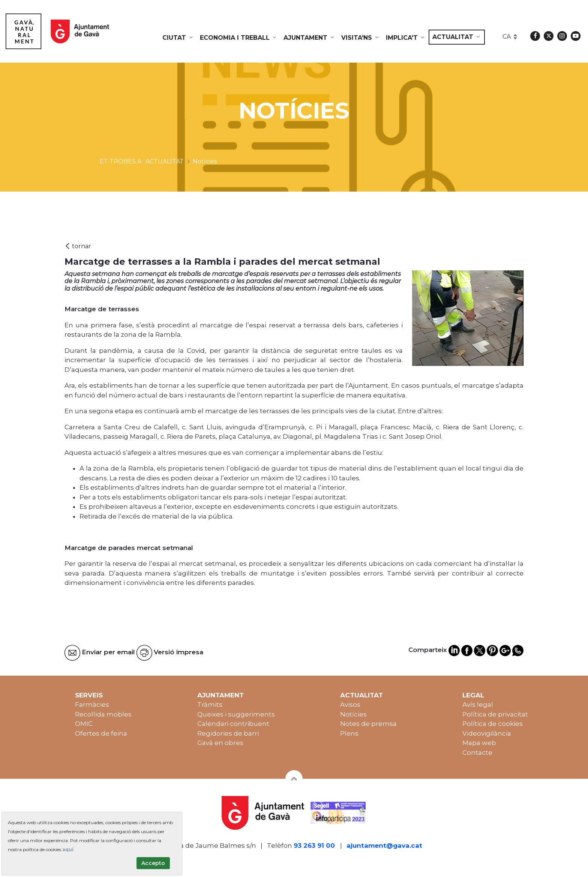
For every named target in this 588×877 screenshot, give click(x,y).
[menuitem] (178, 38)
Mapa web (479, 743)
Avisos (350, 705)
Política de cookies (493, 724)
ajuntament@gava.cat (384, 846)
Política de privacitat (495, 714)
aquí (68, 849)
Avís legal (478, 705)
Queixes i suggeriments (236, 714)
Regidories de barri (228, 733)
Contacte (477, 753)
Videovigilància (487, 733)
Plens (349, 733)
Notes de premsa (368, 724)
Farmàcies (92, 705)
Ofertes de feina (101, 733)
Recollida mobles (103, 714)
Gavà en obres (220, 743)
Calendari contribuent (233, 724)
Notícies (353, 714)
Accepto (153, 863)
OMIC (84, 724)
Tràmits (210, 705)
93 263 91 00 (314, 846)
